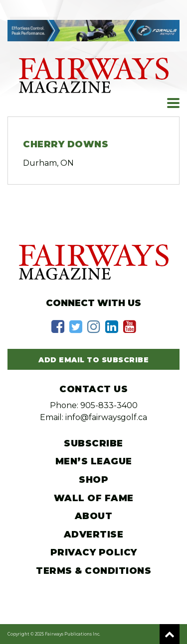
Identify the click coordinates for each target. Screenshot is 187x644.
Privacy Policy (94, 552)
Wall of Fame (94, 498)
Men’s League (94, 461)
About (94, 516)
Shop (93, 480)
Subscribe (93, 443)
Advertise (94, 535)
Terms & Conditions (93, 571)
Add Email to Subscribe (93, 360)
